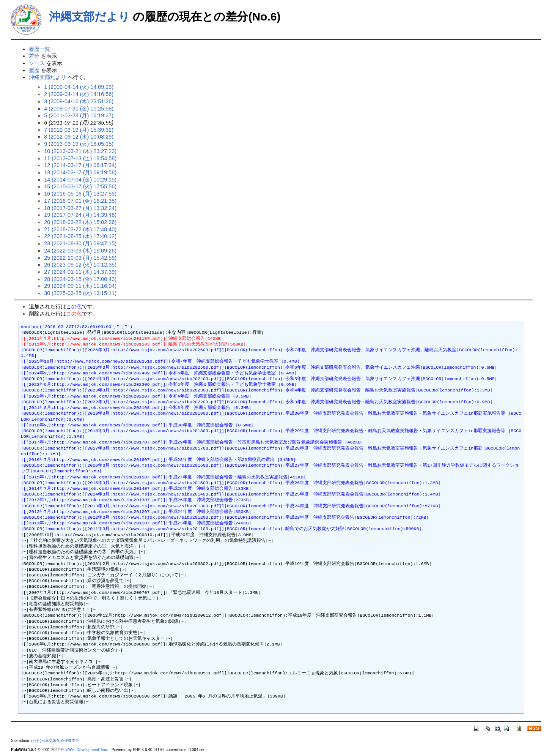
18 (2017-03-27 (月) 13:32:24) (80, 208)
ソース (37, 63)
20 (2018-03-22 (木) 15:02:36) (80, 222)
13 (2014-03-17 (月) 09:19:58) (80, 172)
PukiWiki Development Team (85, 750)
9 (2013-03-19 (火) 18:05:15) (79, 144)
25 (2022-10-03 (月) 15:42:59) (80, 258)
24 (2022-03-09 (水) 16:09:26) (80, 251)
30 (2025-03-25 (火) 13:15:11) (80, 293)
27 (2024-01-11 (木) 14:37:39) (80, 272)
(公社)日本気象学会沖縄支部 (55, 741)
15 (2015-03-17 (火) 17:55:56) (80, 186)
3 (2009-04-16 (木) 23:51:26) (79, 101)
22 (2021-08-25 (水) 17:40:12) (80, 236)
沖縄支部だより (89, 17)
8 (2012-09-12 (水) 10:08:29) (79, 137)
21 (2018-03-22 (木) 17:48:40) (80, 229)
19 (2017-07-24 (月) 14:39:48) (80, 215)
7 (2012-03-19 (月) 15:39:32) (79, 130)
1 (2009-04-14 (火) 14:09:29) (79, 87)
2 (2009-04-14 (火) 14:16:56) (79, 94)
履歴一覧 (39, 49)
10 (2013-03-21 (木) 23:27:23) (80, 151)
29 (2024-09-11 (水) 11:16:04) (80, 286)
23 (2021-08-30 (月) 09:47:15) (80, 243)
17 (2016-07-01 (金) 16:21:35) (80, 201)
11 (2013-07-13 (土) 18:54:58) (80, 158)
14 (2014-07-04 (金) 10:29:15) (80, 180)
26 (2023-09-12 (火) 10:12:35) (80, 265)
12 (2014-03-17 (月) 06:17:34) (80, 165)
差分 (34, 56)
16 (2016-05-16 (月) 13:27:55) (80, 194)
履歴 (34, 70)
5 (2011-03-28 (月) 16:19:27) (79, 115)
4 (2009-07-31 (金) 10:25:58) (79, 109)
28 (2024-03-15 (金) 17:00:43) (80, 279)
